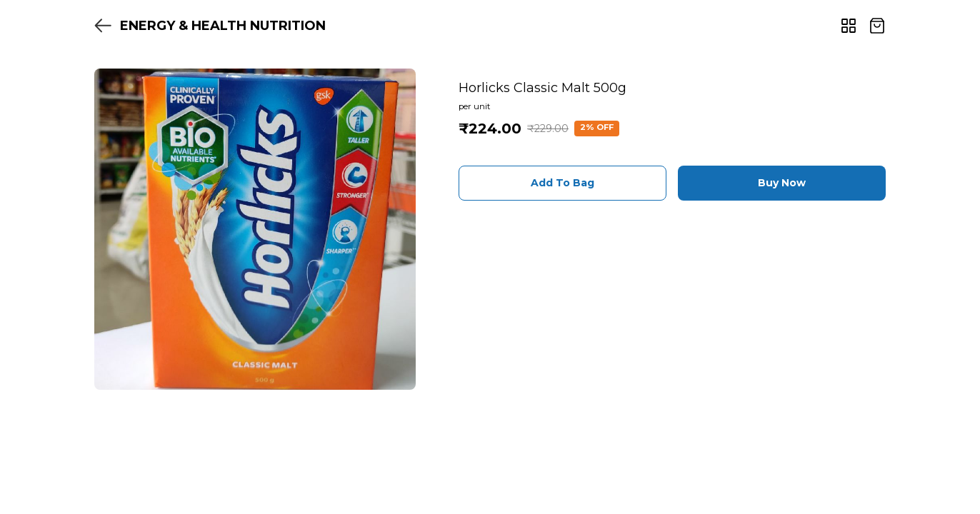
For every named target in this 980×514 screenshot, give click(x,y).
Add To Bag (562, 183)
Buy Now (782, 183)
